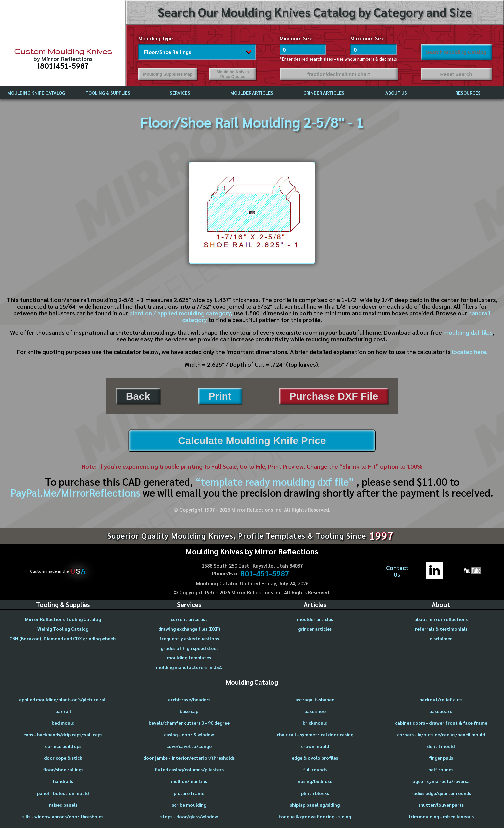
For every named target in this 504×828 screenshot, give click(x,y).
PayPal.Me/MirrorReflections (77, 493)
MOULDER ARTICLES (252, 93)
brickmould (315, 723)
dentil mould (441, 746)
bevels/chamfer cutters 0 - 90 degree (189, 723)
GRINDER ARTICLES (324, 93)
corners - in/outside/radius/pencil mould (441, 734)
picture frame (189, 793)
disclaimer (441, 638)
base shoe (315, 711)
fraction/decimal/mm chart (338, 74)
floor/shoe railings (63, 769)
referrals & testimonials (441, 629)
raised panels (63, 805)
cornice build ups (63, 746)
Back (138, 396)
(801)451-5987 (63, 65)
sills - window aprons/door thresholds (63, 816)
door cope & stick (63, 758)
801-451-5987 (265, 573)
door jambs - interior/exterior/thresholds (189, 758)
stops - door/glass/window (189, 816)
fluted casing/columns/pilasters (189, 769)
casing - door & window (189, 734)
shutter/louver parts (441, 805)
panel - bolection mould (63, 793)
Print (220, 396)
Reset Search (456, 74)
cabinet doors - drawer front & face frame (441, 723)
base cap (189, 711)
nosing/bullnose (315, 781)
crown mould (315, 746)
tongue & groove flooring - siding (315, 816)
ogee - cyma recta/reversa (441, 781)
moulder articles (315, 619)
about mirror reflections (441, 619)
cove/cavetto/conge (189, 746)
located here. (470, 351)
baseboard (441, 711)
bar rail (63, 711)
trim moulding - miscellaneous (441, 816)
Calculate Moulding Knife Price (252, 441)
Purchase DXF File (334, 396)
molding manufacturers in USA (189, 667)
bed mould (63, 723)
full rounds (315, 769)
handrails (63, 781)
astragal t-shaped (315, 699)
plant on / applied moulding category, (181, 313)
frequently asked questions (189, 638)
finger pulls (441, 758)
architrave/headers (189, 699)
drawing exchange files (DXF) (189, 629)
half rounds (441, 769)
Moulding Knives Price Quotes (233, 74)
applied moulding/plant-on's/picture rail (63, 699)
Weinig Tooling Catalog (63, 629)
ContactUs (397, 571)
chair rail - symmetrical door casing (315, 734)
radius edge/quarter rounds (441, 793)
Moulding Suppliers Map (168, 74)
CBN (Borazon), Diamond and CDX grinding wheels (63, 638)
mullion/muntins (189, 781)
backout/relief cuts (441, 699)
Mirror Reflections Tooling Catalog (63, 619)
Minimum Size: (297, 38)
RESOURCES (468, 93)
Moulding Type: (156, 38)
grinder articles (315, 629)
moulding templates (189, 657)
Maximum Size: (368, 38)
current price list (189, 619)
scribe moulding (189, 805)
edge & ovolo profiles (315, 758)
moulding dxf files (468, 332)
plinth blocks (315, 793)
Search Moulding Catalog (456, 52)
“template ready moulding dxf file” (275, 482)
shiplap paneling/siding (315, 805)
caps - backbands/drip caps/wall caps (63, 734)
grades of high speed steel (189, 648)
